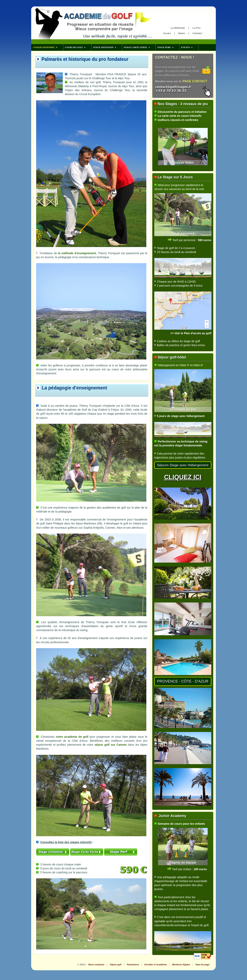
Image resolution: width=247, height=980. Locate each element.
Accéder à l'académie (156, 965)
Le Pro (196, 28)
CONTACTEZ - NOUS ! (175, 57)
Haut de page (203, 965)
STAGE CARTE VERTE (135, 47)
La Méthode (178, 28)
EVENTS (185, 47)
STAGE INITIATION (103, 47)
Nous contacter (96, 965)
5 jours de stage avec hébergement (181, 416)
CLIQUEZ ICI (183, 477)
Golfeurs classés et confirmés (178, 120)
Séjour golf (116, 965)
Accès (167, 33)
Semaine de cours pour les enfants (181, 824)
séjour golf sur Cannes (111, 745)
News (182, 33)
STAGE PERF (164, 47)
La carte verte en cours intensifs (180, 116)
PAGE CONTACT (195, 81)
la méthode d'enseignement (77, 253)
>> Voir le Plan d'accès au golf (191, 333)
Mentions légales (181, 965)
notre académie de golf (72, 737)
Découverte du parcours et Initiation (182, 112)
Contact (197, 33)
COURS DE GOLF (74, 47)
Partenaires (133, 965)
